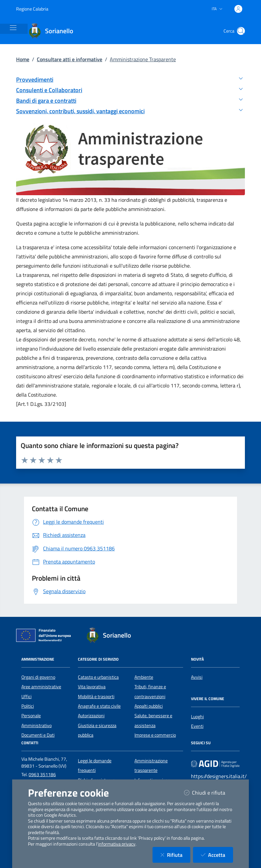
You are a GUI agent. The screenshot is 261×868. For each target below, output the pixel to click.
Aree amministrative (41, 687)
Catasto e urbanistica (98, 677)
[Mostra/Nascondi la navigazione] (13, 28)
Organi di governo (38, 677)
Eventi (197, 726)
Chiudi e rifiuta (209, 792)
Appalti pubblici (149, 706)
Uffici (26, 697)
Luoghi (197, 717)
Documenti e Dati (38, 735)
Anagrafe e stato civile (99, 706)
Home (23, 59)
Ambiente (144, 677)
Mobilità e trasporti (96, 697)
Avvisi (197, 677)
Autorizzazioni (91, 716)
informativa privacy (117, 844)
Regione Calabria (32, 9)
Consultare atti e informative (70, 59)
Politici (28, 706)
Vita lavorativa (92, 687)
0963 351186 (42, 775)
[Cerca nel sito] (241, 31)
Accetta (217, 855)
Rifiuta (175, 855)
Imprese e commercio (155, 735)
